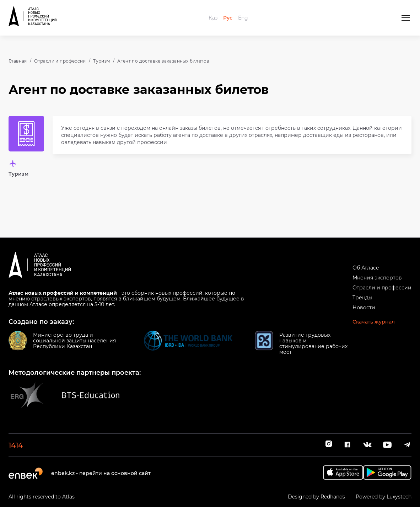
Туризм (101, 61)
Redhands (333, 497)
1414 (16, 445)
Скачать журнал (374, 322)
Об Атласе (366, 268)
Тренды (362, 298)
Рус (228, 18)
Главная (18, 61)
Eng (243, 18)
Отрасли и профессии (60, 61)
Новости (364, 308)
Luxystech (399, 497)
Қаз (213, 18)
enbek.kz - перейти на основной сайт (101, 473)
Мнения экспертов (377, 278)
